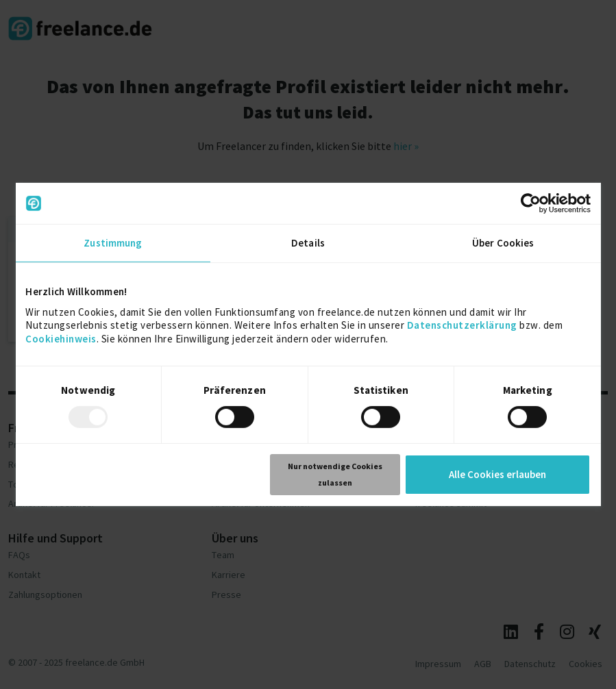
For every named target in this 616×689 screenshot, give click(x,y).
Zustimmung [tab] (113, 243)
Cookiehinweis (61, 338)
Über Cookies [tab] (503, 243)
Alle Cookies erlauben (497, 474)
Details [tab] (308, 243)
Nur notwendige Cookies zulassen (335, 474)
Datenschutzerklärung (462, 325)
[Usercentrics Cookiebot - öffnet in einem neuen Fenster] (531, 203)
